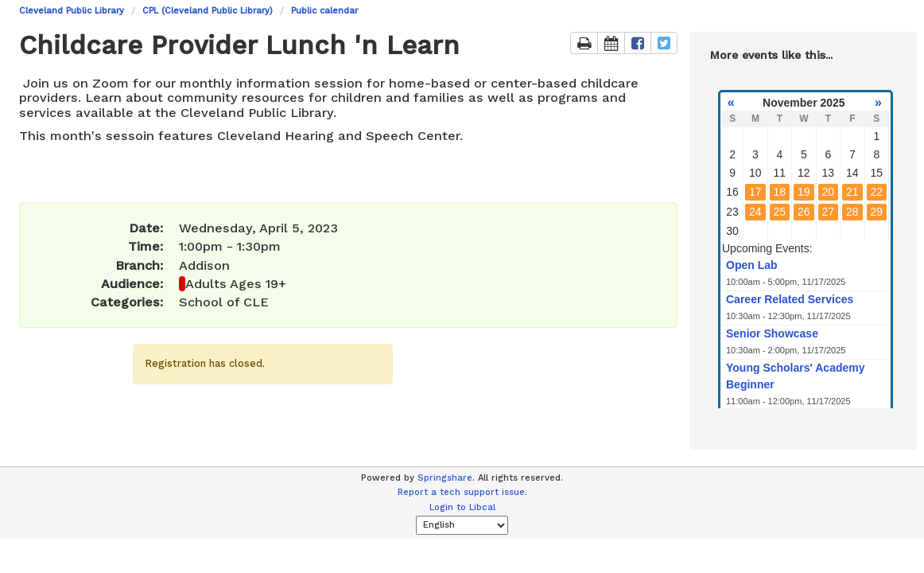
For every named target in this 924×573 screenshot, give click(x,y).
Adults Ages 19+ (236, 284)
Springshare (445, 478)
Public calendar (324, 11)
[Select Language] (462, 525)
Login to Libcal (462, 507)
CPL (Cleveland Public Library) (208, 11)
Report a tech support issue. (462, 492)
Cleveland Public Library (72, 11)
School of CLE (224, 302)
